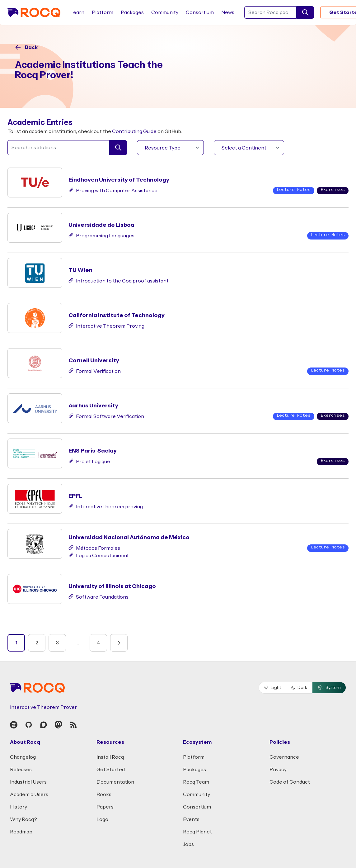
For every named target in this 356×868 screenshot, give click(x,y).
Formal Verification (95, 371)
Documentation (115, 782)
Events (191, 819)
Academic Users (29, 794)
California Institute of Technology (117, 315)
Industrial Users (28, 782)
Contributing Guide (134, 131)
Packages (132, 12)
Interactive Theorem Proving (106, 325)
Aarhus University (93, 406)
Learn (77, 12)
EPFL (75, 496)
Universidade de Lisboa (101, 225)
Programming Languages (101, 235)
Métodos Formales (94, 548)
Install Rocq (110, 757)
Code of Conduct (290, 782)
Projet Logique (89, 461)
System (329, 688)
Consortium (200, 12)
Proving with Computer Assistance (113, 190)
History (19, 807)
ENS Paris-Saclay (93, 451)
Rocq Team (196, 782)
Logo (102, 819)
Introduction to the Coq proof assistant (119, 280)
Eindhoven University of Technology (119, 180)
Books (104, 794)
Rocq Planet (197, 832)
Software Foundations (98, 596)
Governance (284, 757)
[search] (305, 12)
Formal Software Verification (106, 416)
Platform (103, 12)
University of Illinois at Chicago (112, 586)
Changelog (23, 757)
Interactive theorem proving (106, 506)
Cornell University (94, 360)
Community (165, 12)
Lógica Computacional (98, 555)
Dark (299, 688)
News (228, 12)
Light (272, 688)
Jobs (188, 844)
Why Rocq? (23, 819)
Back (31, 47)
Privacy (278, 770)
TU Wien (80, 270)
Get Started (111, 770)
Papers (105, 807)
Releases (21, 770)
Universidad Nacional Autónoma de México (129, 537)
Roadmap (21, 832)
